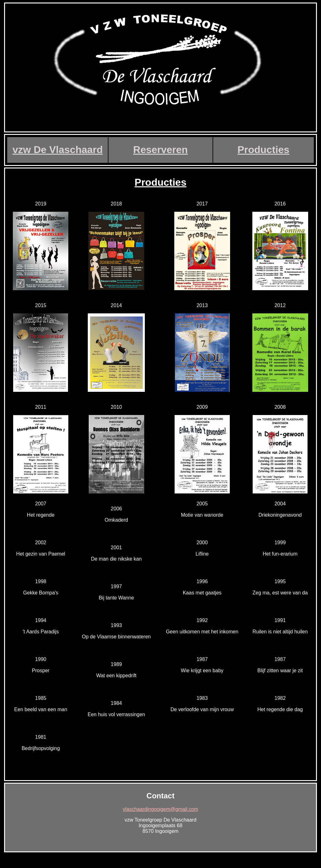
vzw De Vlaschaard (58, 150)
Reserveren (160, 150)
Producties (263, 150)
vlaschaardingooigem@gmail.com (160, 809)
